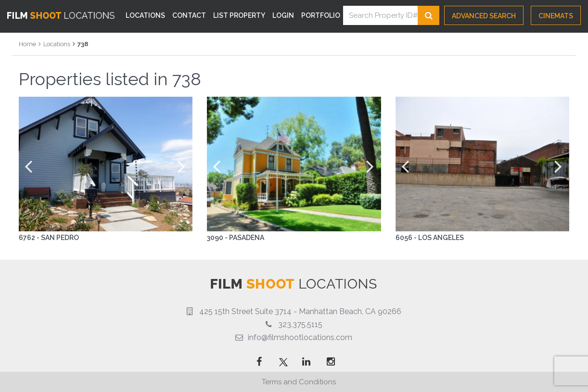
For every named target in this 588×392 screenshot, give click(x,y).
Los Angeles (441, 238)
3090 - (218, 238)
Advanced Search (484, 16)
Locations (145, 15)
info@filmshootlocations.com (300, 337)
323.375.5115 (300, 324)
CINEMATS (556, 16)
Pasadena (247, 238)
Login (283, 15)
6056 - (407, 238)
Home (27, 44)
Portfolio (321, 15)
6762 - (30, 238)
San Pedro (60, 238)
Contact (189, 15)
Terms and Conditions (299, 382)
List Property (239, 15)
